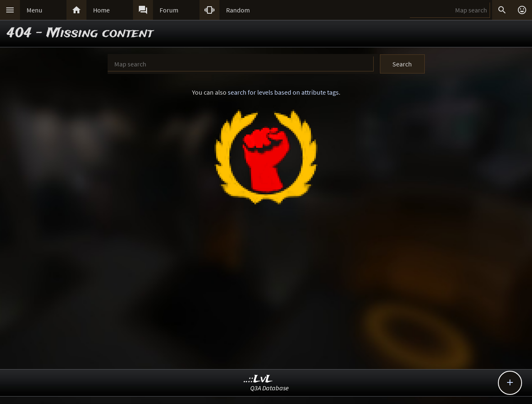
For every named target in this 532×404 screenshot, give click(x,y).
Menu (34, 10)
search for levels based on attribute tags (283, 92)
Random (238, 10)
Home (101, 10)
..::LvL (258, 379)
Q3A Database (270, 388)
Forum (169, 10)
